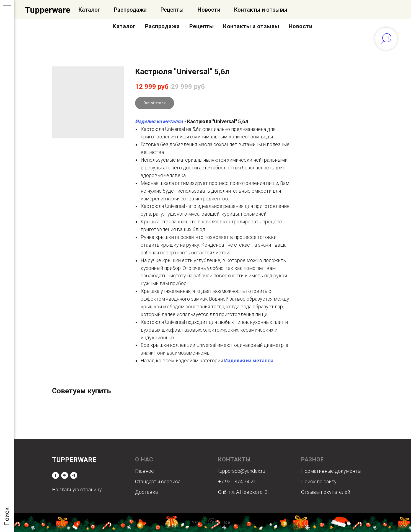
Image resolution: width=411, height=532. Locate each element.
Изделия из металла (159, 121)
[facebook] (55, 475)
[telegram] (74, 475)
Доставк (145, 492)
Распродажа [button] (162, 26)
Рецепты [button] (202, 26)
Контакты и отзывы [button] (251, 26)
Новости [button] (301, 26)
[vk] (65, 475)
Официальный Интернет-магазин (108, 10)
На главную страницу (77, 490)
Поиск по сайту (319, 481)
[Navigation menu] (7, 8)
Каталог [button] (124, 26)
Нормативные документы (331, 471)
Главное (144, 471)
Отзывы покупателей (326, 492)
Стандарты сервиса (158, 481)
